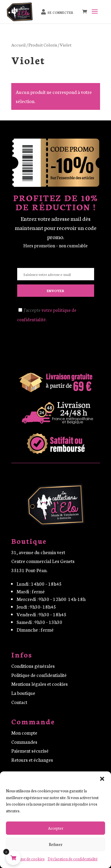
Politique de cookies (28, 859)
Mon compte (24, 732)
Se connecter (60, 13)
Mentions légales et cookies (40, 684)
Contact (19, 702)
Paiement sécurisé (30, 750)
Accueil (18, 45)
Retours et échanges (32, 759)
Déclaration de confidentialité (73, 859)
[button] (102, 779)
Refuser (56, 844)
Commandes (24, 742)
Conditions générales (33, 666)
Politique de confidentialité (39, 675)
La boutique (23, 693)
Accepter (56, 828)
